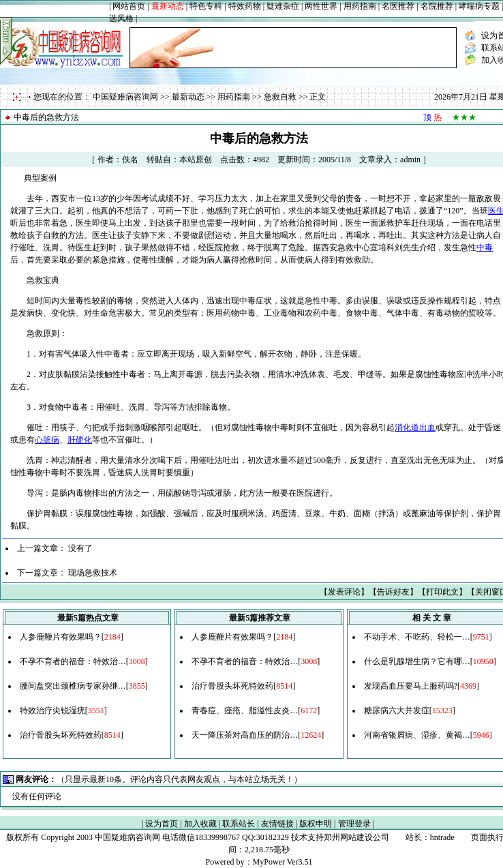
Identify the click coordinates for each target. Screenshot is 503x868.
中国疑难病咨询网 (125, 97)
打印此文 (442, 592)
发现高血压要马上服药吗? (411, 686)
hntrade (442, 837)
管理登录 (354, 824)
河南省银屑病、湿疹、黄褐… (417, 735)
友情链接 (277, 824)
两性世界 (321, 6)
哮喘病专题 (479, 6)
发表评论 (344, 592)
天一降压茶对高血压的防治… (245, 735)
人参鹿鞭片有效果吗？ (61, 637)
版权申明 (316, 824)
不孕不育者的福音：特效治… (73, 661)
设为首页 (162, 824)
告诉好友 (393, 592)
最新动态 (188, 97)
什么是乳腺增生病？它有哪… (417, 661)
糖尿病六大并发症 (397, 710)
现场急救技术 (93, 573)
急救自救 (280, 97)
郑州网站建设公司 (356, 837)
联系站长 (239, 824)
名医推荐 (398, 6)
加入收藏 (200, 824)
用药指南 (360, 6)
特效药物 (245, 6)
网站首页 (129, 6)
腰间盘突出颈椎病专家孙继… (73, 686)
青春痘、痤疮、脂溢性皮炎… (245, 710)
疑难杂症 (283, 6)
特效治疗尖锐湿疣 (52, 710)
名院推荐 (437, 6)
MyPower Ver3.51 (283, 862)
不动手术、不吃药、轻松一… (417, 637)
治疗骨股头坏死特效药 (61, 735)
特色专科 (206, 6)
